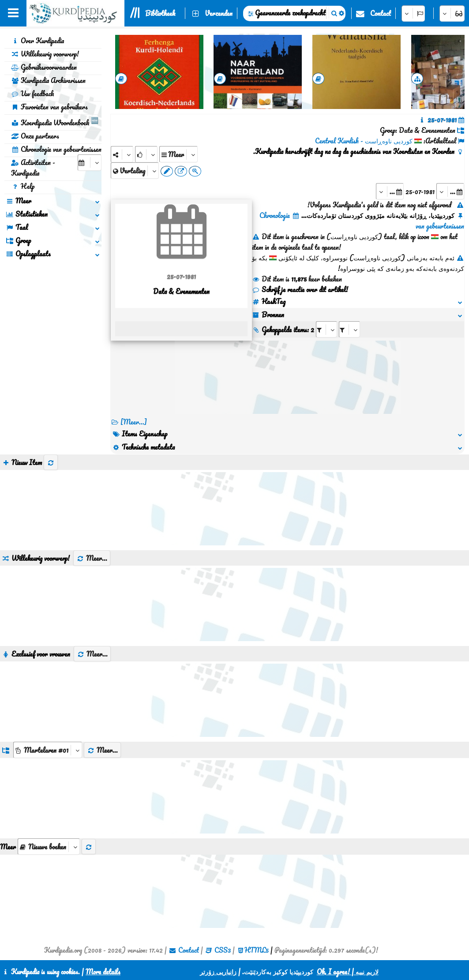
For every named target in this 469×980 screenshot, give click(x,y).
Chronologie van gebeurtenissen (56, 149)
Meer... (92, 558)
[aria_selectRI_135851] (326, 329)
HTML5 (257, 950)
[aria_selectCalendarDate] (90, 163)
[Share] (122, 154)
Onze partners (35, 136)
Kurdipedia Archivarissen (48, 80)
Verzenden (219, 13)
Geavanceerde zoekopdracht (290, 13)
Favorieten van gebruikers (49, 107)
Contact (381, 13)
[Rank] (146, 154)
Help (23, 186)
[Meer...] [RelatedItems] (134, 422)
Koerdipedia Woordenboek (55, 121)
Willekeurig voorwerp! (45, 54)
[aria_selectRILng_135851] (349, 329)
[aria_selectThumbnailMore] (49, 847)
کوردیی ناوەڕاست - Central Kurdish (364, 141)
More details (103, 972)
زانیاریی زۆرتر (218, 972)
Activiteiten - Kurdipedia (33, 168)
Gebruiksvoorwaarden (44, 67)
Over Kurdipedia (38, 41)
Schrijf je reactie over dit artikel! (300, 289)
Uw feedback (32, 94)
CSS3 (223, 950)
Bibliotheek (160, 13)
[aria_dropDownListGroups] (48, 750)
